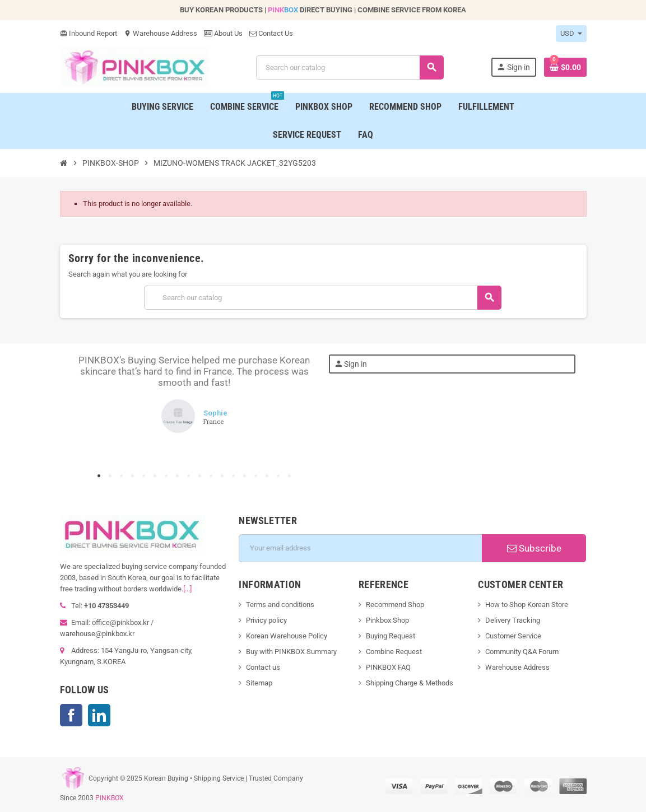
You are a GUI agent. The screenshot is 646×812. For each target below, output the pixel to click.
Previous (88, 411)
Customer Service (513, 636)
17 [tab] (278, 476)
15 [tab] (256, 476)
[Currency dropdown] (571, 34)
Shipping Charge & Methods (410, 683)
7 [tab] (166, 476)
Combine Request (394, 652)
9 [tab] (189, 476)
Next (301, 411)
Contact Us (271, 33)
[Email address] (360, 548)
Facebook (71, 715)
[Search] (350, 67)
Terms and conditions (280, 605)
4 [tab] (133, 476)
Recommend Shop (395, 605)
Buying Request (391, 636)
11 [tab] (211, 476)
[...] (187, 589)
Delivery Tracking (513, 620)
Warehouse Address (161, 33)
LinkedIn (99, 715)
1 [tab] (99, 476)
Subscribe (534, 548)
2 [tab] (110, 476)
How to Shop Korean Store (527, 605)
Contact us (263, 667)
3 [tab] (122, 476)
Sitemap (259, 683)
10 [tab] (200, 476)
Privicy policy (266, 620)
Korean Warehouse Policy (287, 636)
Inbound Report (89, 33)
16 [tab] (267, 476)
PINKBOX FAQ (388, 667)
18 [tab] (290, 476)
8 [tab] (178, 476)
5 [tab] (144, 476)
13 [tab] (234, 476)
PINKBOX (110, 798)
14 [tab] (245, 476)
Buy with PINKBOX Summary (291, 652)
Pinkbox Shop (387, 620)
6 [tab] (155, 476)
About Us (223, 33)
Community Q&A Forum (522, 652)
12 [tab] (222, 476)
